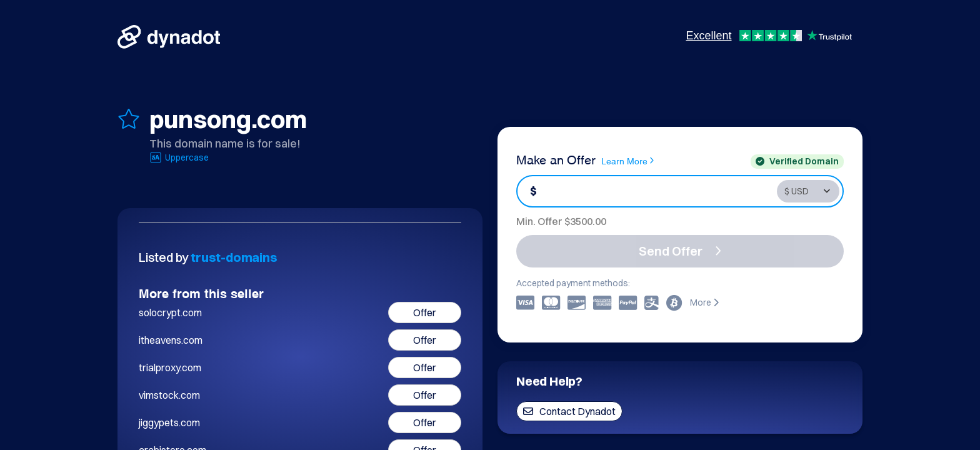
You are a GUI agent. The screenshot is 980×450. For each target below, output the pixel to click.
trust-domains (234, 257)
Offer (425, 312)
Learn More (627, 161)
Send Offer (680, 251)
